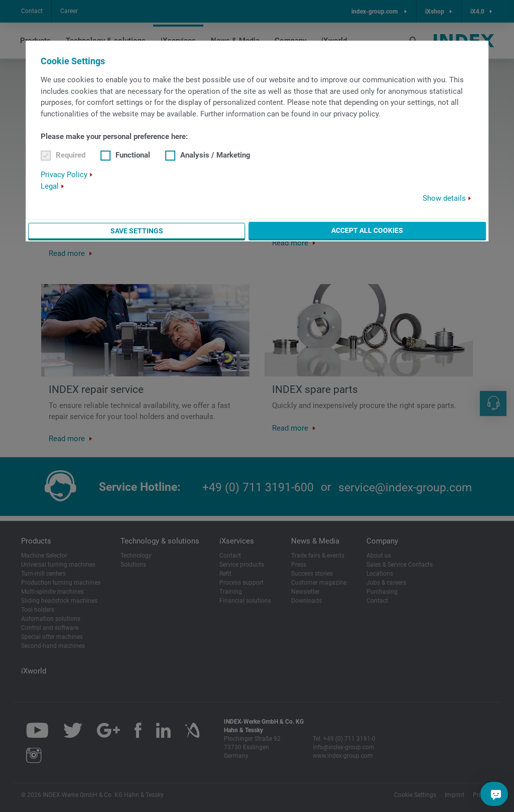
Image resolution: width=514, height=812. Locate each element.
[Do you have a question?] (496, 794)
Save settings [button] (137, 231)
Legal (50, 186)
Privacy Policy (64, 175)
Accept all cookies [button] (367, 230)
